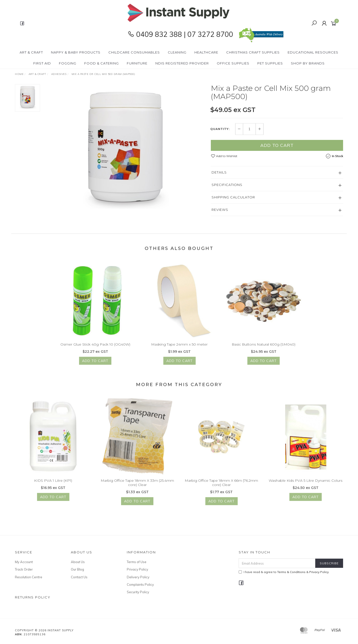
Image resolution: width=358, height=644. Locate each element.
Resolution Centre (29, 577)
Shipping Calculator (233, 197)
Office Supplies (233, 63)
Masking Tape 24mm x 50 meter (179, 348)
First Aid (42, 63)
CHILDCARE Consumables (134, 52)
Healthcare (206, 52)
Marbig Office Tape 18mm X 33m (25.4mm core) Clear (137, 486)
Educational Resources (313, 52)
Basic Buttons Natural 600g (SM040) (264, 348)
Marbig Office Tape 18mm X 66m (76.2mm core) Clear (221, 486)
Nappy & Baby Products (76, 52)
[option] (125, 146)
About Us (78, 562)
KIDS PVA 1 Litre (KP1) (53, 484)
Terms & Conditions (291, 572)
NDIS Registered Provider (182, 63)
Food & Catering (102, 63)
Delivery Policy (138, 577)
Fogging (68, 63)
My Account (24, 562)
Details (219, 172)
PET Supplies (270, 63)
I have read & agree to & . (284, 572)
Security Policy (138, 592)
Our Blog (77, 569)
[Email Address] (277, 563)
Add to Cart (277, 145)
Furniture (137, 63)
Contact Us (79, 577)
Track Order (24, 569)
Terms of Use (137, 562)
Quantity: (220, 129)
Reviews (220, 210)
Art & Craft (31, 52)
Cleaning (177, 52)
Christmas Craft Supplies (253, 52)
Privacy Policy (137, 569)
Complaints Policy (140, 585)
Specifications (227, 185)
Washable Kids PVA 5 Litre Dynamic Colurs (306, 484)
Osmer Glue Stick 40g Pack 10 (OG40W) (95, 348)
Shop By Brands (308, 63)
